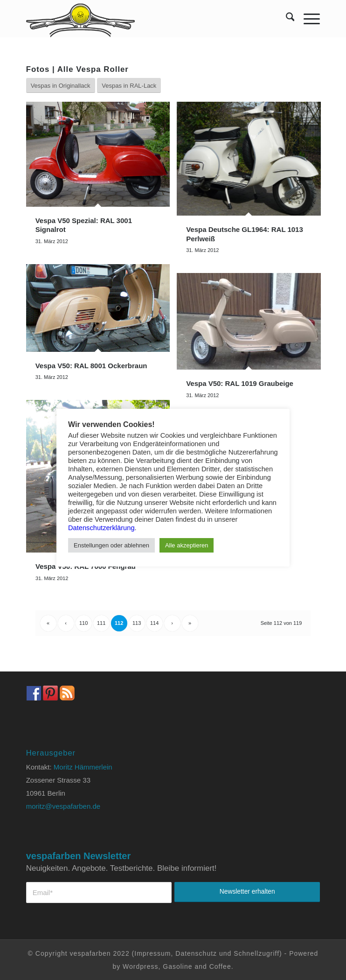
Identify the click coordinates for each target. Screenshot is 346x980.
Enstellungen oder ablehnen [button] (111, 545)
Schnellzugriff (256, 953)
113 (137, 623)
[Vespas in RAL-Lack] (129, 86)
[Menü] (307, 19)
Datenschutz (196, 953)
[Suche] (286, 19)
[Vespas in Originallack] (61, 86)
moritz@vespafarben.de (63, 806)
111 (101, 623)
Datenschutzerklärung (101, 528)
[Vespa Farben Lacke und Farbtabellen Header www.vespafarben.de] (144, 19)
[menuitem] (286, 19)
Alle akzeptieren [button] (187, 545)
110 (83, 623)
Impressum (152, 953)
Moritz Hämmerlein (83, 767)
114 (154, 623)
